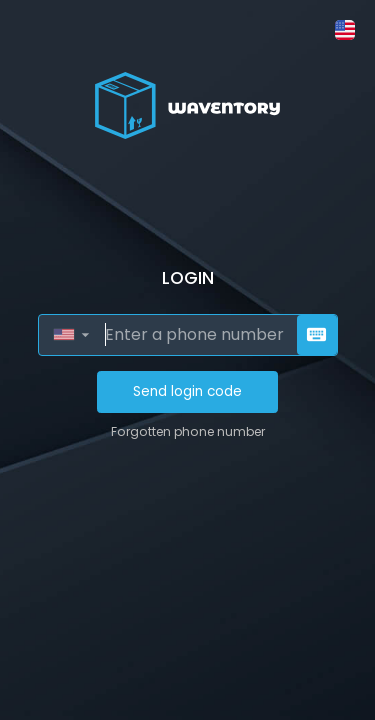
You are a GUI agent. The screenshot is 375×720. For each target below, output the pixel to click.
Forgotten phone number (188, 431)
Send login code (187, 391)
